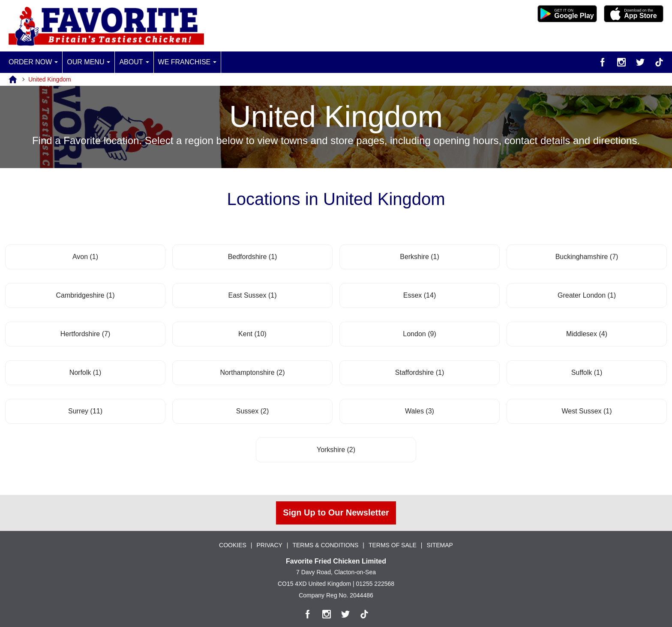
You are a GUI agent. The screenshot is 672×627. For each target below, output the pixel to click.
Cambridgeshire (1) (85, 295)
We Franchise (184, 62)
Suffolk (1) (587, 372)
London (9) (419, 334)
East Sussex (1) (253, 295)
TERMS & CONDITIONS (325, 545)
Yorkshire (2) (336, 450)
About (131, 62)
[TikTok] (659, 62)
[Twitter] (640, 62)
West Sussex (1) (586, 411)
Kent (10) (252, 334)
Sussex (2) (252, 411)
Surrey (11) (85, 411)
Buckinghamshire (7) (587, 257)
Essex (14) (420, 295)
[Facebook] (603, 62)
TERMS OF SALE (393, 545)
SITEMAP (440, 545)
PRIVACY (269, 545)
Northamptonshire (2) (252, 372)
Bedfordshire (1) (253, 257)
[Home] (18, 79)
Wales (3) (420, 411)
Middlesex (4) (587, 334)
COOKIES (233, 545)
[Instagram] (621, 62)
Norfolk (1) (85, 372)
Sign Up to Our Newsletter (336, 513)
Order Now (30, 62)
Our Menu (85, 62)
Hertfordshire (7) (85, 334)
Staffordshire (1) (420, 372)
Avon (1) (85, 257)
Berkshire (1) (420, 257)
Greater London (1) (587, 295)
